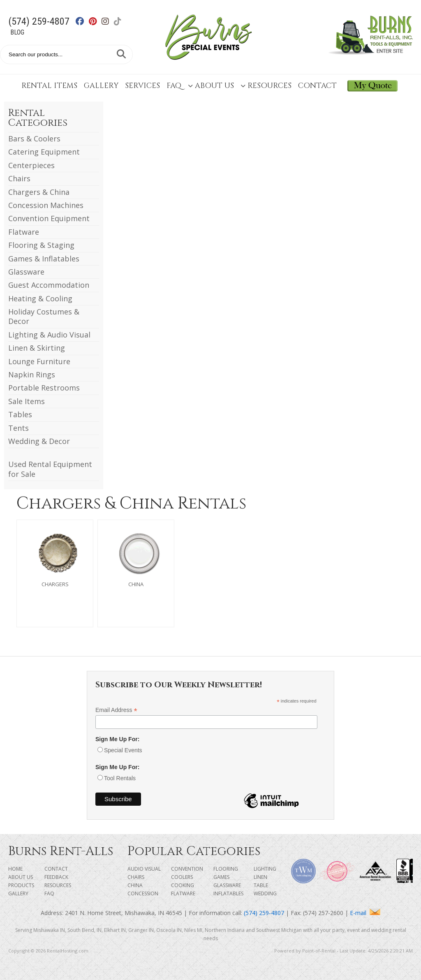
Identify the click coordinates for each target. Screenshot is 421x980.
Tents (19, 428)
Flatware (24, 232)
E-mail (365, 913)
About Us (211, 86)
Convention (187, 869)
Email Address (116, 710)
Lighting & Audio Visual (49, 335)
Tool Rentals (120, 778)
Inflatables (228, 893)
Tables (20, 414)
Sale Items (27, 401)
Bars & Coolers (34, 139)
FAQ (174, 86)
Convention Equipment (49, 218)
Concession (143, 893)
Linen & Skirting (37, 348)
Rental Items (49, 86)
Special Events (123, 750)
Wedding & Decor (39, 441)
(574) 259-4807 (39, 21)
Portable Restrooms (44, 388)
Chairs (19, 178)
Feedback (56, 877)
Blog (17, 32)
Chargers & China (39, 192)
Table (261, 885)
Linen (260, 877)
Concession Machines (46, 205)
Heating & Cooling (40, 298)
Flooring (226, 869)
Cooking (183, 885)
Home (15, 869)
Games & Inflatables (44, 259)
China (135, 885)
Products (21, 885)
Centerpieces (31, 165)
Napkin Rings (32, 374)
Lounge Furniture (39, 361)
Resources (266, 86)
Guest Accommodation (49, 285)
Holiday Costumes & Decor (44, 316)
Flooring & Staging (41, 245)
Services (142, 86)
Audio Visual (144, 869)
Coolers (182, 877)
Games (221, 877)
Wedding (265, 893)
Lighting (265, 869)
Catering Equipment (44, 152)
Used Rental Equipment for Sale (50, 469)
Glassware (26, 272)
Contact (317, 86)
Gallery (101, 86)
